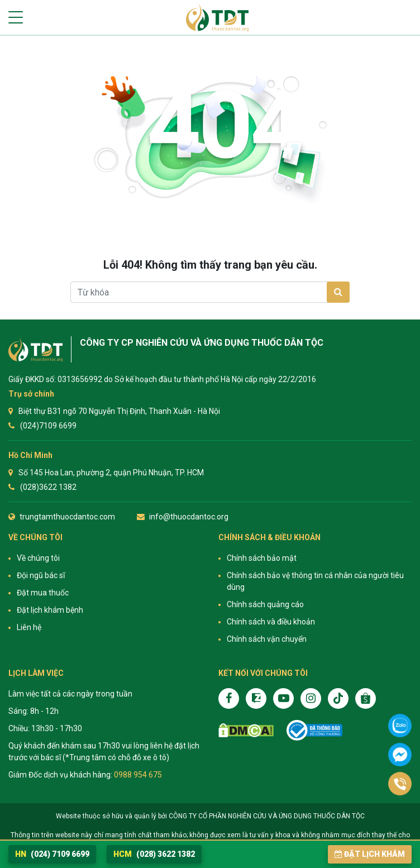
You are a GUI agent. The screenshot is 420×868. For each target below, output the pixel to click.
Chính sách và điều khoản (271, 622)
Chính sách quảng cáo (265, 604)
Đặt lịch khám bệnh (50, 610)
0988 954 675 (138, 775)
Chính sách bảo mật (262, 558)
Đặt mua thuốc (43, 593)
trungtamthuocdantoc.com (67, 517)
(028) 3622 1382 (154, 854)
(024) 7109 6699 (52, 854)
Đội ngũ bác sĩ (41, 575)
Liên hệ (29, 627)
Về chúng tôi (38, 558)
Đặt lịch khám (370, 854)
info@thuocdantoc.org (189, 517)
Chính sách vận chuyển (267, 639)
